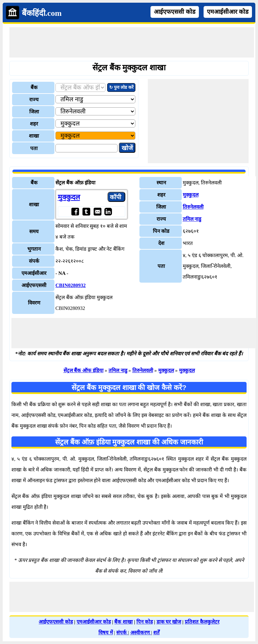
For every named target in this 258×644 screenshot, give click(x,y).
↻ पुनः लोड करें (121, 87)
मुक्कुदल (69, 197)
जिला (34, 112)
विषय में (106, 633)
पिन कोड (145, 622)
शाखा (34, 136)
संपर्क (122, 633)
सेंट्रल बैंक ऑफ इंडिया (83, 370)
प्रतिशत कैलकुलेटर (202, 622)
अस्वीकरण (141, 633)
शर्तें (156, 633)
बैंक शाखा (123, 622)
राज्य (34, 100)
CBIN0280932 (71, 285)
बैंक (34, 87)
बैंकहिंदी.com (42, 13)
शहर (34, 124)
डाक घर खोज (169, 622)
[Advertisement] (132, 42)
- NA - (62, 273)
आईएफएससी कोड (175, 12)
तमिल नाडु (192, 219)
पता (34, 148)
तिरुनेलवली (193, 207)
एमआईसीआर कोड (228, 12)
